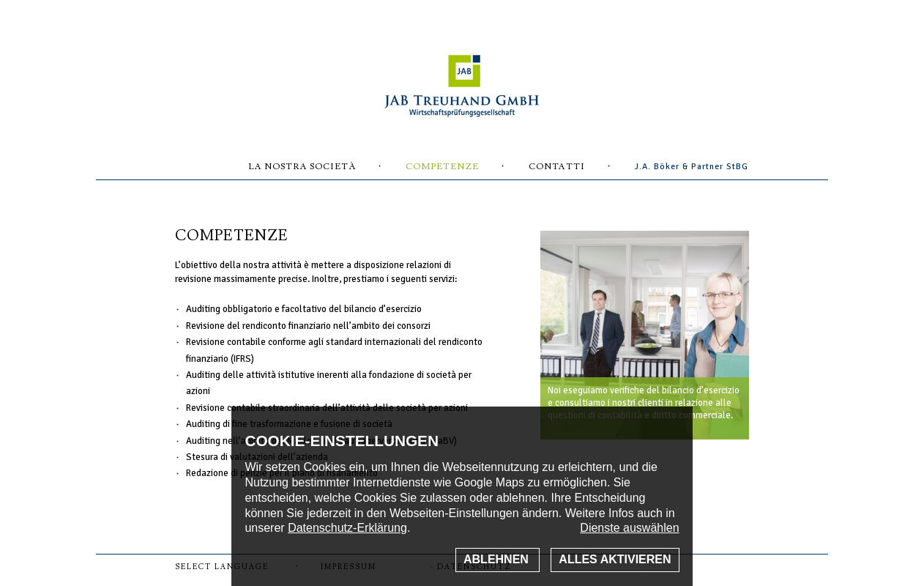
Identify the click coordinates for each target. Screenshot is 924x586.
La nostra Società (302, 167)
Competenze (442, 167)
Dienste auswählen (629, 528)
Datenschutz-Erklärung (347, 528)
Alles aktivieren (615, 559)
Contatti (557, 167)
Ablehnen (498, 559)
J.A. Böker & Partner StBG (692, 167)
